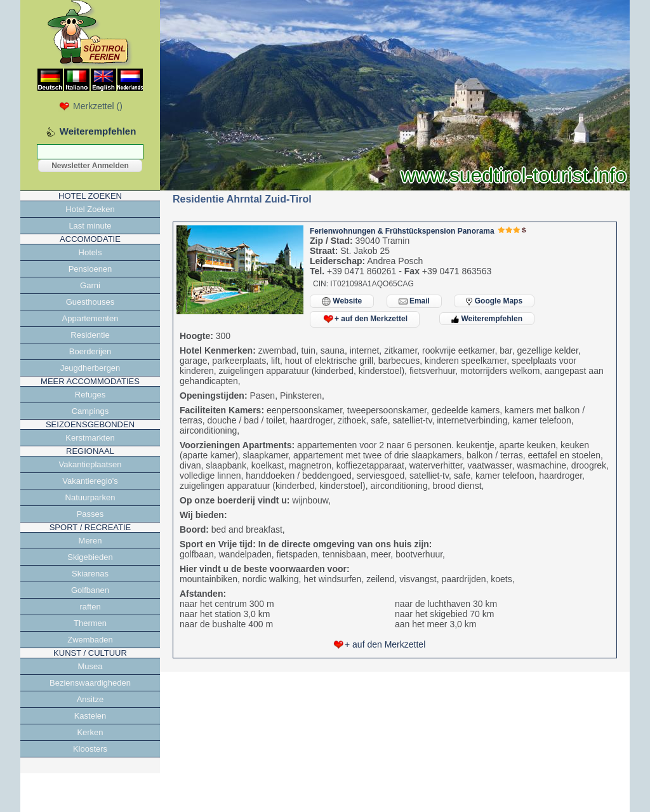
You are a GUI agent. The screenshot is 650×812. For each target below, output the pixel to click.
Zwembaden (90, 640)
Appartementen (90, 318)
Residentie (90, 335)
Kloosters (90, 749)
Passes (90, 514)
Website (342, 301)
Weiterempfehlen (487, 319)
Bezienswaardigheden (90, 683)
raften (90, 607)
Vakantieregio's (90, 481)
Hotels (90, 252)
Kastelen (90, 716)
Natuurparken (90, 497)
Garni (90, 285)
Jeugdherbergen (90, 368)
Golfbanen (90, 590)
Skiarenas (90, 574)
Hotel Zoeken (90, 209)
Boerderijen (90, 351)
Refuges (90, 395)
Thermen (90, 623)
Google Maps (494, 301)
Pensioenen (90, 269)
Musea (90, 666)
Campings (90, 411)
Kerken (90, 732)
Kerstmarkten (90, 438)
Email (414, 301)
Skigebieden (90, 557)
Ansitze (90, 699)
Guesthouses (90, 302)
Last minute (90, 226)
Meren (90, 541)
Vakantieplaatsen (90, 464)
